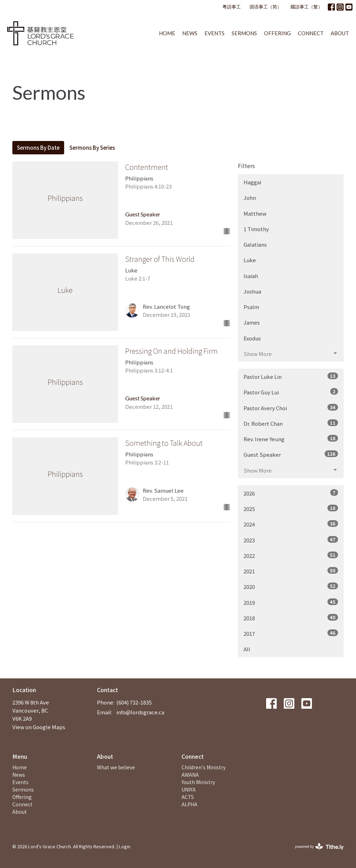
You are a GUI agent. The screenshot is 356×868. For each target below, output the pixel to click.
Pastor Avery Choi (291, 408)
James (252, 322)
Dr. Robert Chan (291, 423)
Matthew (255, 213)
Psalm (251, 307)
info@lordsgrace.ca (140, 712)
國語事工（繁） (306, 7)
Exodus (252, 338)
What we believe (116, 767)
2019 (291, 602)
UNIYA (189, 789)
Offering (277, 33)
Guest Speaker (291, 454)
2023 (291, 540)
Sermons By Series (92, 147)
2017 (291, 633)
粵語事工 (232, 7)
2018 (291, 618)
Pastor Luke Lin (291, 376)
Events (214, 33)
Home (167, 33)
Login (125, 846)
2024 (291, 524)
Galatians (255, 244)
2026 (291, 493)
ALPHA (189, 804)
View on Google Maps (39, 727)
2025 (291, 509)
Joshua (252, 291)
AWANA (190, 775)
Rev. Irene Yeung (291, 439)
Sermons (244, 33)
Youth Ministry (198, 782)
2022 (291, 555)
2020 (291, 586)
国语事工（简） (266, 7)
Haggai (252, 182)
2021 (291, 571)
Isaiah (251, 276)
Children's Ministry (204, 767)
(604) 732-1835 (134, 702)
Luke (250, 260)
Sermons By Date (38, 147)
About (340, 33)
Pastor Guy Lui (291, 392)
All (247, 649)
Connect (311, 33)
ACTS (188, 797)
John (250, 198)
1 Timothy (256, 229)
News (190, 33)
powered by (319, 847)
